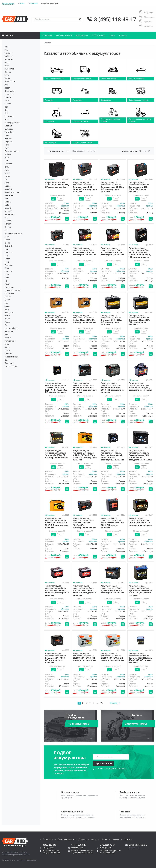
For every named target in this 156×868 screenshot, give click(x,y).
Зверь (7, 347)
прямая (149, 206)
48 (149, 151)
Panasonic (9, 214)
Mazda (8, 186)
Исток (7, 350)
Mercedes (9, 195)
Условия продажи (9, 852)
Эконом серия (11, 366)
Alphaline (9, 56)
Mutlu (7, 205)
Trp (6, 281)
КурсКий (8, 353)
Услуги (112, 35)
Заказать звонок (8, 4)
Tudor (7, 284)
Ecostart (8, 126)
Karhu (7, 176)
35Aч (150, 203)
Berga (7, 78)
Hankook (8, 164)
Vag (6, 303)
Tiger (7, 268)
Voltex (7, 316)
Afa (6, 50)
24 (145, 151)
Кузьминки (146, 26)
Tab (6, 249)
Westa (7, 319)
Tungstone (9, 287)
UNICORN (9, 293)
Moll (6, 198)
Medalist (8, 189)
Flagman (8, 142)
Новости (116, 839)
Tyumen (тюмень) (12, 290)
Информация (82, 35)
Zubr (7, 325)
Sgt (6, 230)
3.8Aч (67, 203)
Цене (68, 151)
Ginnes (8, 154)
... (98, 703)
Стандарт (9, 363)
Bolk (6, 85)
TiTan (7, 274)
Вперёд (115, 703)
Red (6, 218)
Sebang (8, 227)
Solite (7, 237)
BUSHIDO (9, 94)
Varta (7, 309)
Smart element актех (14, 233)
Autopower (9, 69)
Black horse (10, 81)
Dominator (9, 116)
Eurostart (9, 129)
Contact (8, 104)
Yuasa (7, 322)
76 (102, 703)
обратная (65, 206)
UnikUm (8, 297)
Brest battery (10, 91)
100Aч (94, 539)
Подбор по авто (98, 35)
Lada (7, 183)
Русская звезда (11, 357)
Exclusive (9, 132)
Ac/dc (7, 47)
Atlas (7, 66)
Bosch (7, 88)
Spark (7, 240)
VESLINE (9, 312)
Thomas (8, 265)
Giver (7, 157)
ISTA (7, 167)
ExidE (7, 135)
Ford (7, 145)
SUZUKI (8, 246)
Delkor (7, 110)
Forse (7, 148)
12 (140, 151)
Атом (7, 344)
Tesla (7, 262)
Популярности (78, 151)
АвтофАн (9, 331)
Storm (7, 243)
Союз (7, 360)
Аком (7, 335)
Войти (22, 4)
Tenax (7, 259)
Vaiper (7, 306)
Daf (6, 107)
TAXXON (9, 252)
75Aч (67, 269)
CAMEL (8, 97)
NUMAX (8, 211)
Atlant (7, 63)
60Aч (95, 203)
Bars (7, 75)
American (9, 59)
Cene (7, 100)
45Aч (67, 404)
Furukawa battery (12, 151)
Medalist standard (12, 192)
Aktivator (8, 53)
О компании (47, 35)
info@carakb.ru (141, 845)
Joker (7, 170)
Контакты (123, 35)
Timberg (8, 271)
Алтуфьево (146, 12)
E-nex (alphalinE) (12, 123)
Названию (91, 151)
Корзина (34, 3)
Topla (7, 278)
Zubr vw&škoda (11, 328)
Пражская (146, 22)
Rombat (8, 224)
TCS (7, 255)
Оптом (104, 839)
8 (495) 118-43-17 (115, 19)
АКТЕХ (8, 338)
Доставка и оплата (64, 35)
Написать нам (134, 848)
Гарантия (83, 839)
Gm (6, 161)
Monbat (8, 202)
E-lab (7, 119)
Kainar (7, 173)
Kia (6, 180)
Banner (8, 72)
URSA (7, 300)
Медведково (147, 17)
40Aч (123, 539)
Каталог (8, 35)
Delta (7, 113)
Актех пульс (10, 341)
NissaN (8, 208)
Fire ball (8, 138)
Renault (8, 221)
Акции (94, 839)
